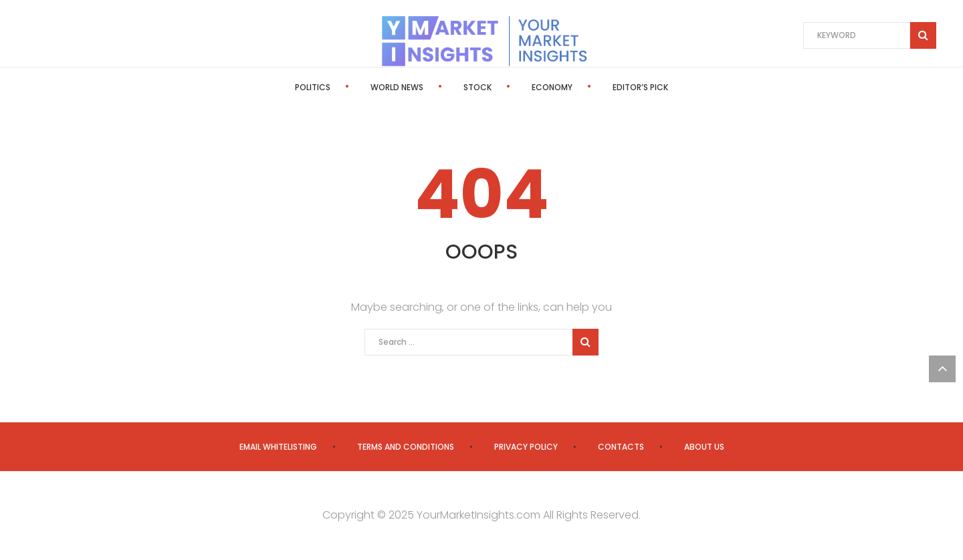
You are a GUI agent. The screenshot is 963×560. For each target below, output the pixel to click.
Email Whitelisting (278, 447)
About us (704, 447)
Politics (313, 87)
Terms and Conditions (406, 447)
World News (397, 87)
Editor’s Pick (640, 87)
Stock (477, 87)
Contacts (621, 447)
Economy (552, 87)
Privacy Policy (526, 447)
